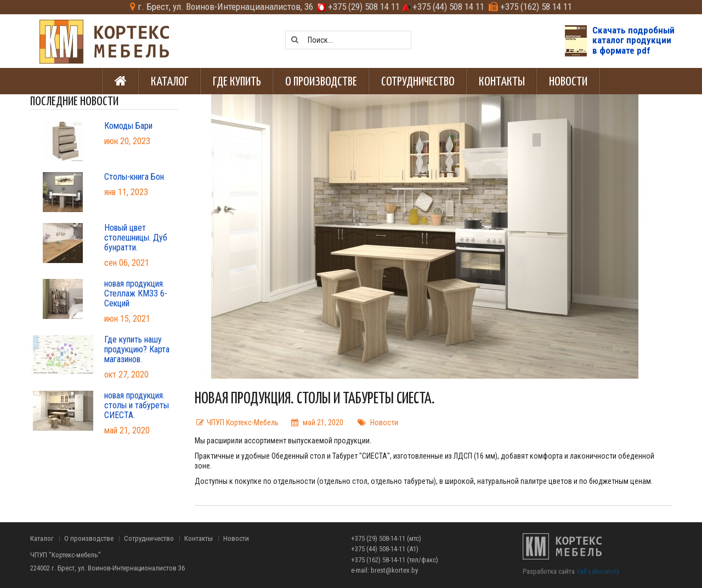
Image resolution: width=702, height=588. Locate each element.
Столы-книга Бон (134, 177)
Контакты (199, 539)
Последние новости (74, 101)
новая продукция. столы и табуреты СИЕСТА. (137, 406)
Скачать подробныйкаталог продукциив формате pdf (633, 40)
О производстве (89, 539)
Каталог (42, 539)
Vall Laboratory (598, 571)
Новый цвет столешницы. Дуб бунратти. (136, 238)
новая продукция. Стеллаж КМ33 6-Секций (136, 294)
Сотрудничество (149, 539)
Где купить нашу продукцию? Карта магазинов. (137, 350)
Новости (384, 423)
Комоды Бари (128, 126)
